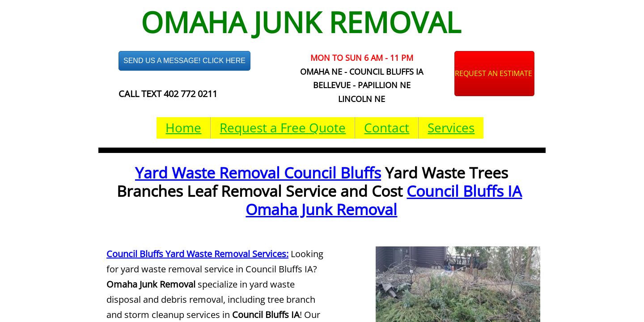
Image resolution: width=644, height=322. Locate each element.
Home (183, 127)
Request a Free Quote (283, 127)
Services (451, 127)
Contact (387, 127)
